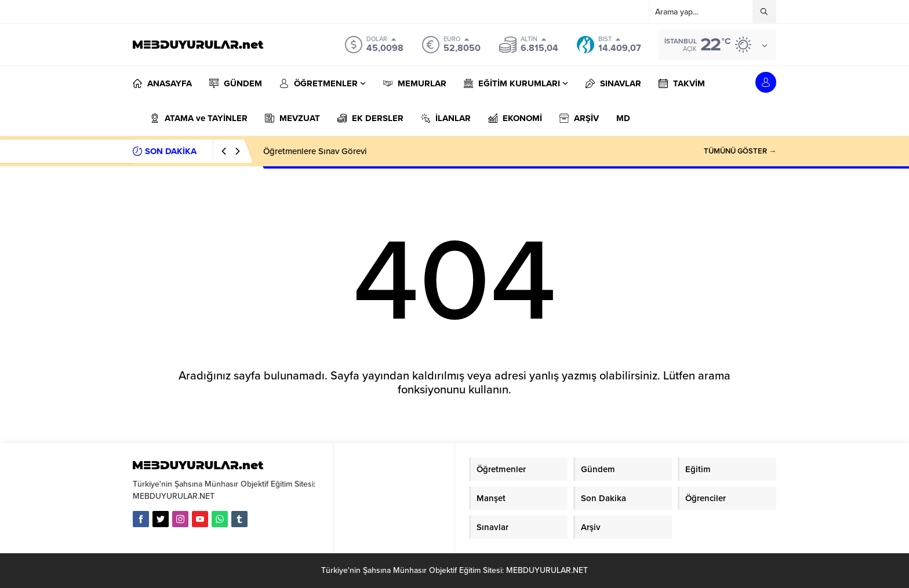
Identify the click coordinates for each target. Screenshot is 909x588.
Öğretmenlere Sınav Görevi (315, 151)
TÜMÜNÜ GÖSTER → (740, 151)
